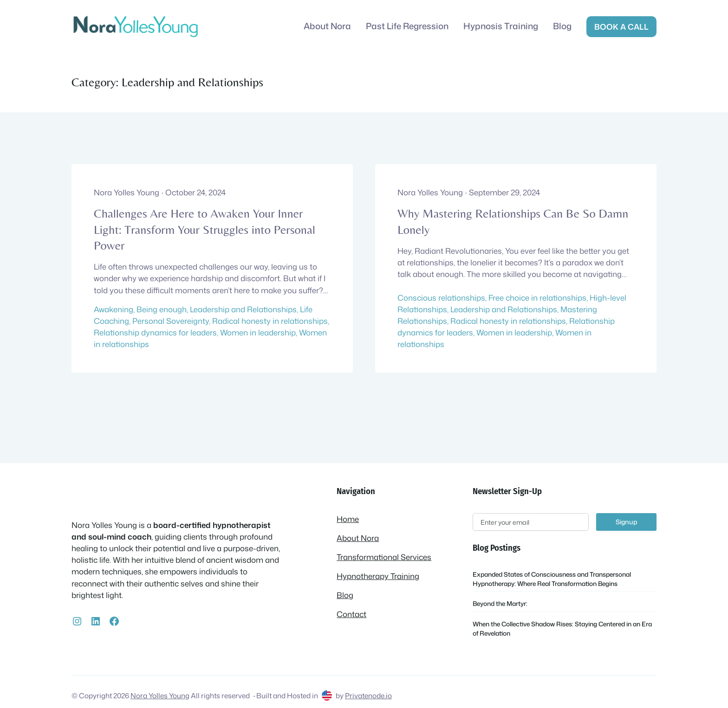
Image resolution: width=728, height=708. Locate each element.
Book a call (621, 27)
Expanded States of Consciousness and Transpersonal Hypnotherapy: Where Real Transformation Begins (552, 579)
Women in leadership (258, 332)
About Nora (358, 538)
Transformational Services (384, 557)
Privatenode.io (368, 695)
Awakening (114, 309)
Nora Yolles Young (160, 695)
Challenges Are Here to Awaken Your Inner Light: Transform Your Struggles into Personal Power (205, 229)
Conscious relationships (441, 298)
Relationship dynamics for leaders (155, 332)
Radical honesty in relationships (270, 321)
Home (348, 519)
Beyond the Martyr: (500, 603)
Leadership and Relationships (243, 309)
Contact (351, 614)
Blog (345, 595)
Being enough (162, 309)
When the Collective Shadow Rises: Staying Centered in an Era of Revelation (562, 628)
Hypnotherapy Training (378, 576)
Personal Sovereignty (171, 321)
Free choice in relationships (537, 298)
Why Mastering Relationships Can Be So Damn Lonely (513, 221)
